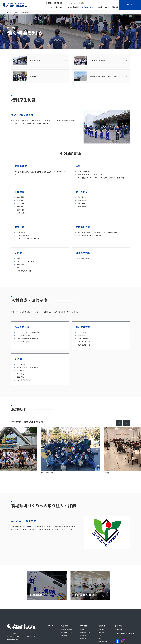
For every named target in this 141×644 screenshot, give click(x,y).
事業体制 (83, 629)
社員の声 (56, 7)
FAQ (107, 7)
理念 (100, 635)
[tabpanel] (70, 451)
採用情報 (16, 12)
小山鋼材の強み (85, 632)
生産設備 (83, 635)
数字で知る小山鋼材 (70, 7)
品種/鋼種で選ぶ (67, 629)
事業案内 (84, 626)
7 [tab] (81, 478)
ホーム (51, 626)
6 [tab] (77, 478)
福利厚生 (98, 7)
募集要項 (115, 7)
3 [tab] (67, 478)
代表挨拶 (101, 629)
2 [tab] (64, 478)
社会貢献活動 (103, 641)
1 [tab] (60, 478)
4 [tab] (71, 478)
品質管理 (83, 638)
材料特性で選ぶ (67, 632)
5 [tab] (74, 478)
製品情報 (65, 626)
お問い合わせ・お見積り (125, 634)
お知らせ (119, 630)
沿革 (100, 638)
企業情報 (102, 626)
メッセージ (45, 7)
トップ (9, 12)
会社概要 (101, 632)
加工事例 (64, 635)
